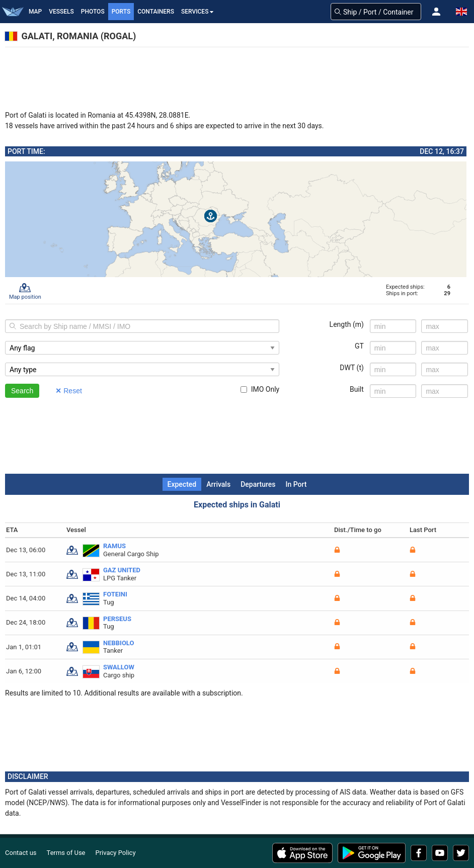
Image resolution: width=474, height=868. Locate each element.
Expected (182, 484)
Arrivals (218, 484)
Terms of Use (66, 853)
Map (35, 12)
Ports (121, 12)
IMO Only (260, 389)
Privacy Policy (116, 853)
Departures (258, 484)
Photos (93, 12)
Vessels (61, 12)
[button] (436, 12)
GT (359, 346)
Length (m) (347, 324)
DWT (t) (352, 368)
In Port (296, 484)
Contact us (21, 853)
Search (22, 391)
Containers (156, 12)
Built (357, 389)
